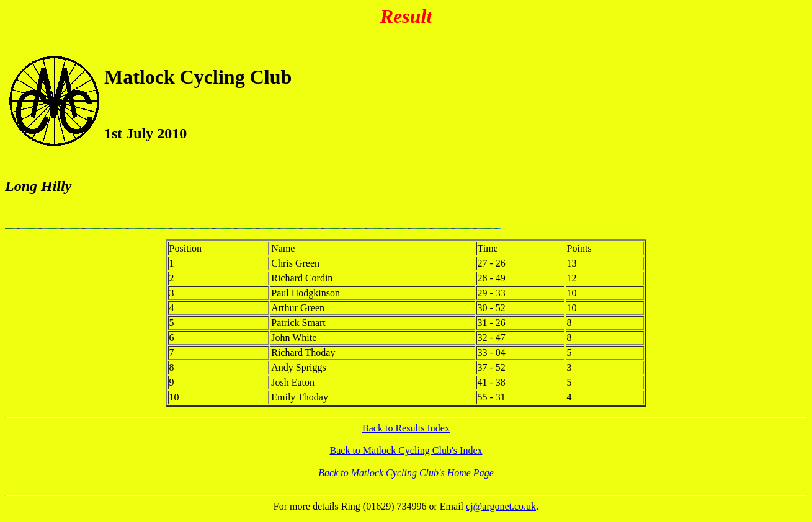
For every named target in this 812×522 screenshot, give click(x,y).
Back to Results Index (406, 428)
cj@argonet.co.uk (501, 506)
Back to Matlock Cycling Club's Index (406, 450)
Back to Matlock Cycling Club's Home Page (406, 473)
